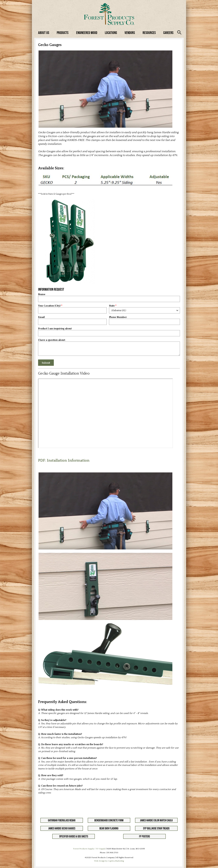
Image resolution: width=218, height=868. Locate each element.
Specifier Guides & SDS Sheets (74, 836)
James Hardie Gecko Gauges (62, 828)
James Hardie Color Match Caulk (156, 820)
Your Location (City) (49, 306)
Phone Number (118, 317)
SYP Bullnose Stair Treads (156, 828)
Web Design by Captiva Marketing (109, 861)
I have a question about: (52, 340)
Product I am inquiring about (55, 329)
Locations (111, 33)
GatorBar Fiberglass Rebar (62, 820)
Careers (168, 33)
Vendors (130, 33)
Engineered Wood (87, 33)
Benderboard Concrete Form (109, 820)
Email (41, 317)
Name (42, 294)
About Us (44, 33)
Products (63, 33)
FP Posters (144, 836)
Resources (149, 33)
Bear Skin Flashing (109, 828)
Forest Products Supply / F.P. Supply (89, 849)
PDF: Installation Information (64, 461)
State (112, 306)
